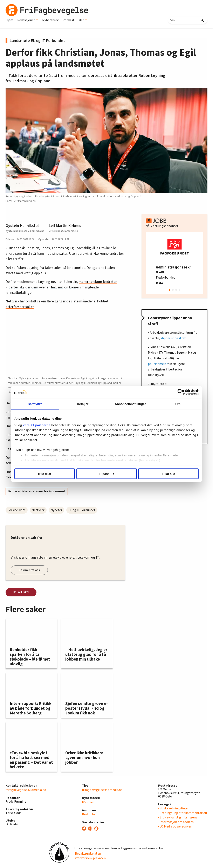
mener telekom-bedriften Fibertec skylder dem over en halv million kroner (61, 284)
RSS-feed (88, 802)
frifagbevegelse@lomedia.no (26, 790)
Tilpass (107, 474)
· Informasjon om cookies (176, 822)
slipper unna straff (173, 338)
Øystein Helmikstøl (22, 226)
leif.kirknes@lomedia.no (63, 231)
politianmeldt (158, 364)
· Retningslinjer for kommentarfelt (183, 813)
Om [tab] (176, 404)
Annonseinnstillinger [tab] (130, 404)
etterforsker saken (20, 307)
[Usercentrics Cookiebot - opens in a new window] (178, 392)
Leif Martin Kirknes (65, 226)
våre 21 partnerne (39, 425)
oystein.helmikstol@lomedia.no (25, 231)
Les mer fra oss (29, 570)
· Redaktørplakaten (87, 854)
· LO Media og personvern (176, 826)
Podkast (68, 20)
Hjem (9, 20)
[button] (197, 263)
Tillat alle (167, 474)
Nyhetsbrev (50, 20)
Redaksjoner (28, 20)
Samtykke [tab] (37, 404)
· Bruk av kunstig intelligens (178, 817)
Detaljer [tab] (83, 404)
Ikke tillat (46, 474)
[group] (174, 263)
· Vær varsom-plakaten (90, 858)
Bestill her (89, 814)
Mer (83, 20)
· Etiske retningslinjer (173, 808)
